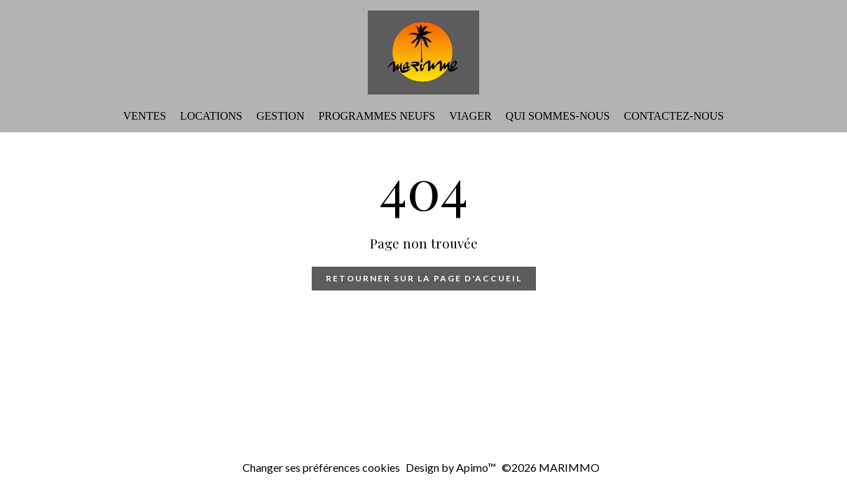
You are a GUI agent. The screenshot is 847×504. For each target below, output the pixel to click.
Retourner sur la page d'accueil (424, 278)
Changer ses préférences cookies (321, 467)
